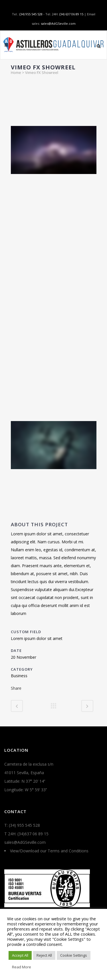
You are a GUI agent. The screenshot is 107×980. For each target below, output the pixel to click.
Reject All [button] (44, 955)
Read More (22, 967)
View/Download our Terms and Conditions (49, 851)
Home (16, 72)
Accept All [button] (20, 955)
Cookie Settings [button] (74, 955)
